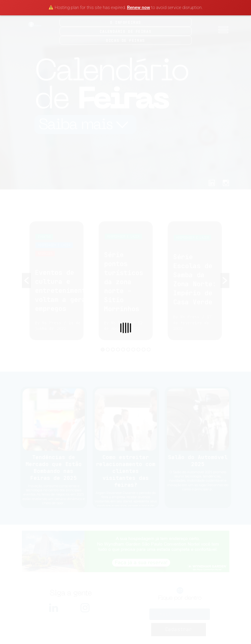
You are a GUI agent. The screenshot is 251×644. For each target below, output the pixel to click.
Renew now (138, 8)
